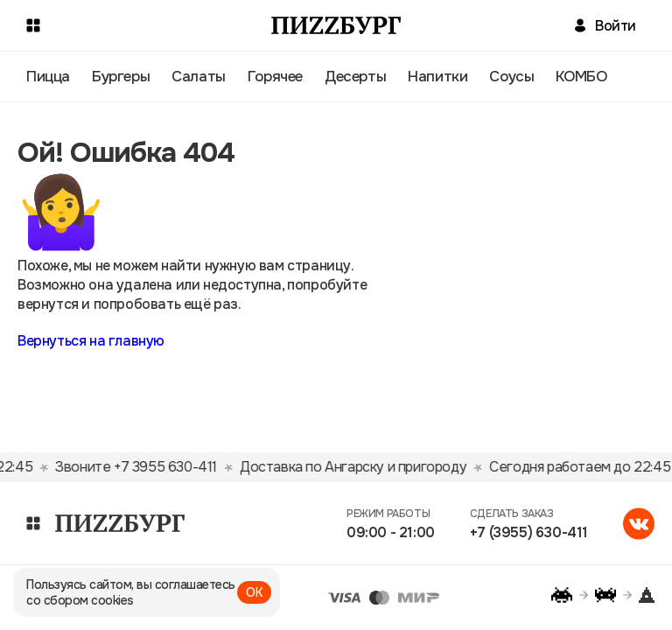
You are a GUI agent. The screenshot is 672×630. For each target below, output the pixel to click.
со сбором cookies (80, 600)
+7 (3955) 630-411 (529, 532)
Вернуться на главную (91, 341)
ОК (254, 592)
